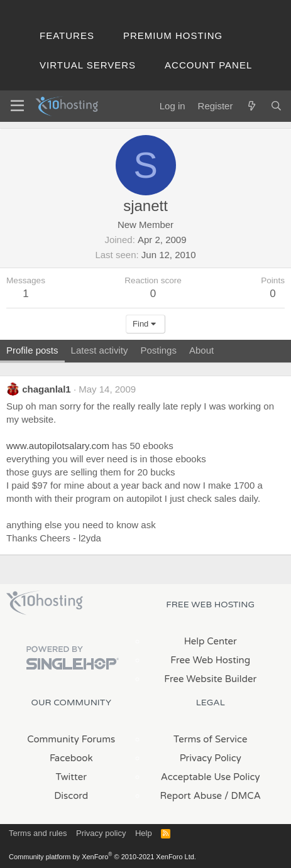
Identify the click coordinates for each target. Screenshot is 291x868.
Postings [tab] (158, 350)
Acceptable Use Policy (211, 777)
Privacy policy (101, 833)
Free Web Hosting (210, 660)
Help (144, 833)
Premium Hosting (173, 35)
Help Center (211, 641)
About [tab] (201, 350)
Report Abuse (191, 796)
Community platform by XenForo (102, 857)
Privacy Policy (211, 758)
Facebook (71, 758)
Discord (71, 796)
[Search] (276, 106)
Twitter (71, 777)
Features (67, 35)
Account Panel (208, 65)
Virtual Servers (88, 65)
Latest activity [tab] (100, 350)
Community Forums (71, 739)
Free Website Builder (210, 679)
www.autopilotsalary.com (58, 446)
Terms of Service (211, 739)
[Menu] (17, 106)
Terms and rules (38, 833)
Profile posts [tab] (32, 350)
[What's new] (251, 106)
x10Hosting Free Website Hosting (45, 603)
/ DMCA (243, 796)
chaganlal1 (47, 389)
